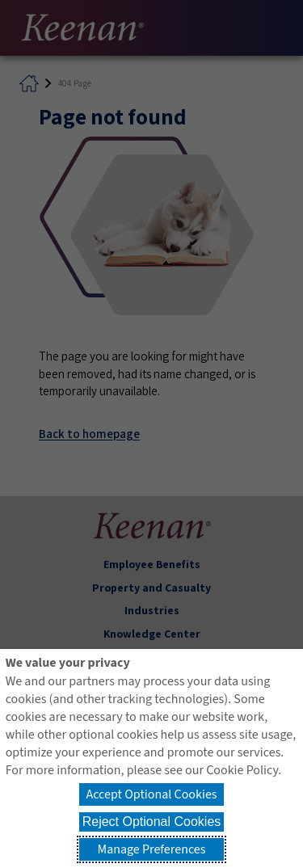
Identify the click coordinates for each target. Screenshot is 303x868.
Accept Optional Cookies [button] (151, 794)
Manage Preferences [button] (152, 849)
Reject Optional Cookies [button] (152, 822)
